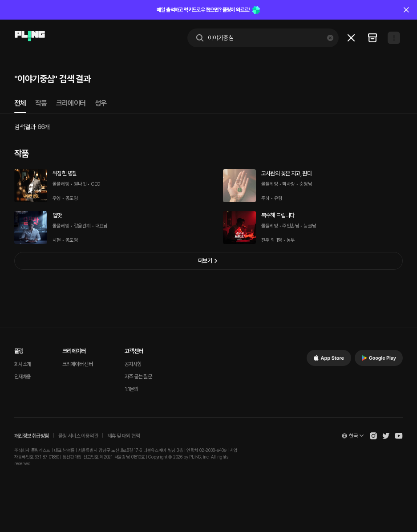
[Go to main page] (30, 36)
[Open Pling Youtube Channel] (399, 436)
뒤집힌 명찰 (65, 173)
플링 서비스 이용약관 (78, 436)
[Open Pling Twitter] (386, 436)
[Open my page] (394, 38)
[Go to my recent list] (372, 38)
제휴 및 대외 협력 (123, 436)
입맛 (57, 215)
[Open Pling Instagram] (373, 436)
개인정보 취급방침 (32, 436)
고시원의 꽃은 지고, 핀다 (287, 173)
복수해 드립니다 (278, 215)
